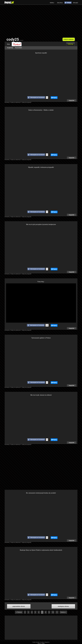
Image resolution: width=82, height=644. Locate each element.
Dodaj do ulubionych (16, 102)
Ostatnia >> (63, 612)
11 (57, 612)
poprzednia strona (19, 606)
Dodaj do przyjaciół (26, 102)
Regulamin (47, 642)
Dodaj (52, 3)
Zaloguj (60, 3)
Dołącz (76, 3)
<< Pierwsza (19, 612)
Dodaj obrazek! (36, 642)
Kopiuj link (72, 100)
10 (53, 612)
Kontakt (42, 642)
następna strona (63, 606)
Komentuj (7, 102)
